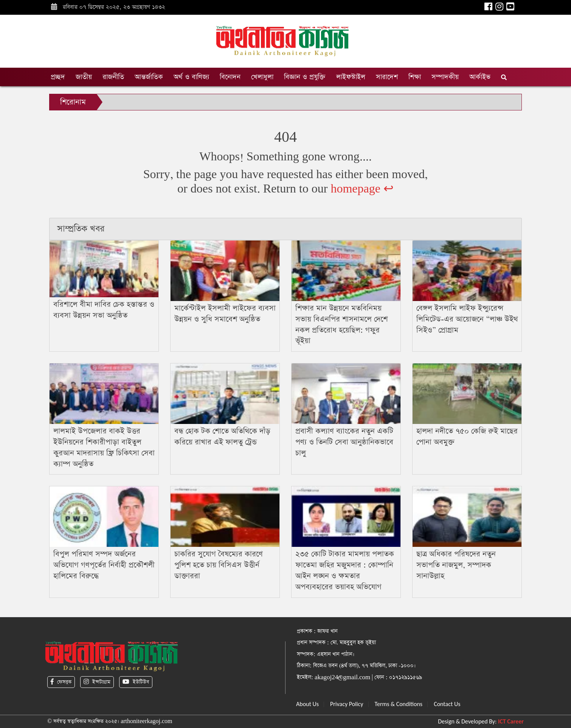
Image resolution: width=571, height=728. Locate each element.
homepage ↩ (362, 189)
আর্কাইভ (480, 77)
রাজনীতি (113, 77)
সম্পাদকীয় (445, 77)
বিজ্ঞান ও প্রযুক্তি (305, 77)
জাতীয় (84, 77)
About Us (307, 704)
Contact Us (447, 704)
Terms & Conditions (399, 704)
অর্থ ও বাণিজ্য (191, 77)
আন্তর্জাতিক (149, 77)
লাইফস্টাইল (351, 77)
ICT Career (511, 721)
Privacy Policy (347, 704)
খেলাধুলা (262, 77)
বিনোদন (230, 77)
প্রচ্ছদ (58, 77)
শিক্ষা (415, 77)
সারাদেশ (387, 77)
